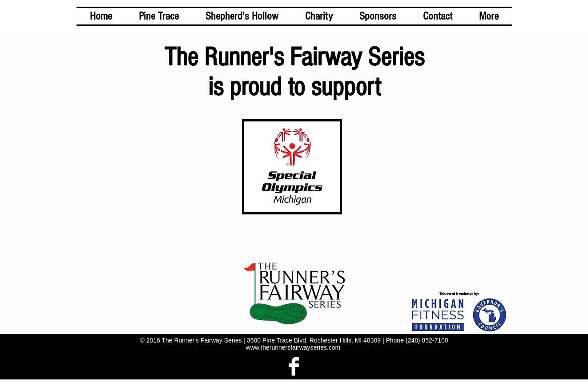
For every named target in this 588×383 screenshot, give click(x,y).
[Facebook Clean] (294, 366)
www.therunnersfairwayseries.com (293, 347)
